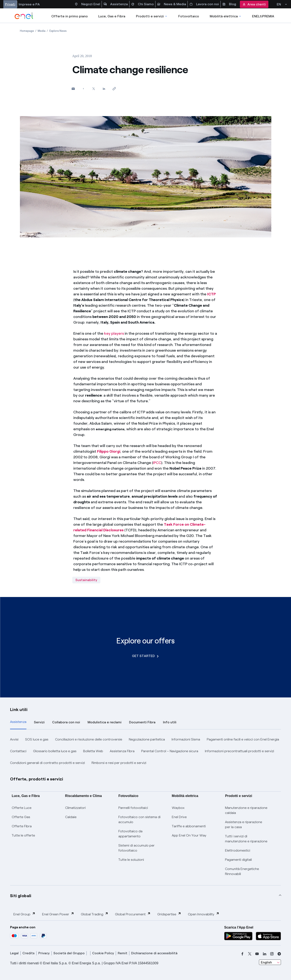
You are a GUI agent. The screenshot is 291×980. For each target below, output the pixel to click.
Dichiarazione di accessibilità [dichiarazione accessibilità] (154, 953)
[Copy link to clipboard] (114, 89)
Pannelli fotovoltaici (133, 808)
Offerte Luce (22, 808)
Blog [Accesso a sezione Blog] (229, 4)
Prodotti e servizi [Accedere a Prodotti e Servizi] (152, 16)
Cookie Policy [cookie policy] (103, 953)
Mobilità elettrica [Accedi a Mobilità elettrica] (226, 16)
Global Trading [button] (95, 914)
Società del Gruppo (69, 953)
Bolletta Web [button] (93, 751)
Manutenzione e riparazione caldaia (246, 810)
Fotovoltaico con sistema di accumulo (139, 819)
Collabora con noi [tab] (66, 722)
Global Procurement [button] (133, 914)
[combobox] (270, 962)
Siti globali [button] (21, 896)
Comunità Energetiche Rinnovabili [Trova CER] (242, 871)
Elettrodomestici (238, 850)
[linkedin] (265, 954)
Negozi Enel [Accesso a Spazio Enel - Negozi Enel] (87, 4)
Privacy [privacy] (44, 953)
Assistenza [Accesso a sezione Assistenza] (116, 4)
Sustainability (86, 580)
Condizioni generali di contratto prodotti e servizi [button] (47, 763)
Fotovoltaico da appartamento (130, 834)
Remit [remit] (123, 953)
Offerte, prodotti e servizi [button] (37, 779)
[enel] (24, 16)
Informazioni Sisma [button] (186, 739)
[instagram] (272, 954)
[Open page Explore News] (58, 31)
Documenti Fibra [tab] (142, 722)
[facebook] (242, 954)
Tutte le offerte (23, 835)
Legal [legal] (14, 953)
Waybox (178, 808)
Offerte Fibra (22, 826)
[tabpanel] (145, 751)
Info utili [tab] (170, 722)
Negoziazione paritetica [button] (147, 739)
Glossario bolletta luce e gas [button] (55, 751)
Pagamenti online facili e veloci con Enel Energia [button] (243, 739)
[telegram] (279, 954)
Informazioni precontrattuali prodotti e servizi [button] (239, 751)
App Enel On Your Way (189, 835)
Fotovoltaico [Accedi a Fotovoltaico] (189, 16)
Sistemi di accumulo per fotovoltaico (136, 848)
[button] (73, 89)
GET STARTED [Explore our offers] (145, 656)
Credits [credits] (28, 953)
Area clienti (254, 4)
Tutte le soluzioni (131, 860)
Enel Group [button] (24, 914)
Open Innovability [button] (204, 914)
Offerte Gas (21, 817)
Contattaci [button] (18, 751)
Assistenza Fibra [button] (122, 751)
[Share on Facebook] (83, 89)
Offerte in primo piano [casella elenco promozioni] (70, 16)
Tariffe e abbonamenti (189, 826)
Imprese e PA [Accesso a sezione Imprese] (29, 4)
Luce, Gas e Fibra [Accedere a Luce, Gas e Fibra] (112, 16)
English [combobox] (266, 962)
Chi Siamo (142, 4)
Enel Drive (179, 817)
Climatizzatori (75, 808)
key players (114, 333)
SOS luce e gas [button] (37, 739)
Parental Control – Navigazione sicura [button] (170, 751)
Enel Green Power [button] (58, 914)
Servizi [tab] (39, 722)
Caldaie (71, 817)
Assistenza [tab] (18, 722)
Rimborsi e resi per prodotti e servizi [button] (119, 763)
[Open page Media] (42, 31)
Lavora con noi (204, 4)
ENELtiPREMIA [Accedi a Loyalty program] (263, 16)
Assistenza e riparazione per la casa (244, 824)
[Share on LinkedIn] (104, 89)
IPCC (157, 463)
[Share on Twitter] (94, 89)
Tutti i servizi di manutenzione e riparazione (246, 839)
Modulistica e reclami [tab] (105, 722)
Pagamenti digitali (238, 860)
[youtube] (257, 954)
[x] (250, 954)
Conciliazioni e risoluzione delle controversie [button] (89, 739)
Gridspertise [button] (169, 914)
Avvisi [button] (14, 739)
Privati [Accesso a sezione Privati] (10, 4)
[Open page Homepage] (27, 31)
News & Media (172, 4)
